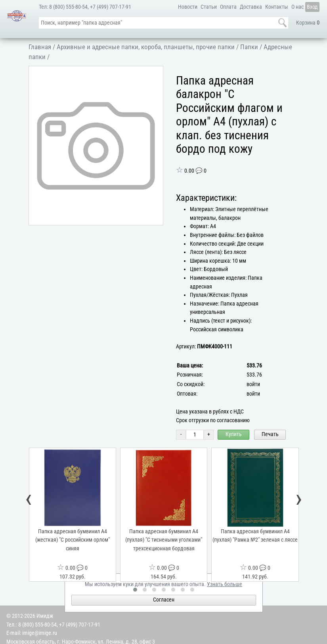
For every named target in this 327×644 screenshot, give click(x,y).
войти (253, 384)
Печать (270, 434)
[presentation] (29, 500)
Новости (188, 7)
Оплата (228, 7)
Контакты (277, 7)
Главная (40, 47)
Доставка (251, 7)
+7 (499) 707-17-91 (111, 7)
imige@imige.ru (40, 633)
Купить (234, 434)
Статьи (209, 7)
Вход (312, 7)
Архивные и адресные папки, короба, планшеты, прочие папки (146, 47)
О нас (297, 7)
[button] (156, 73)
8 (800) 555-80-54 (68, 7)
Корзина (308, 23)
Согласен (164, 600)
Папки (249, 47)
